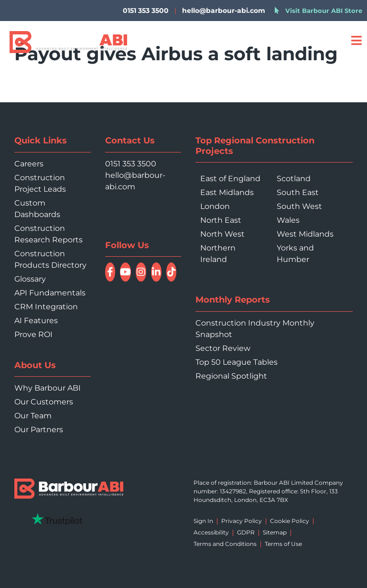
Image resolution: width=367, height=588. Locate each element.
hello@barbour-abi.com (224, 11)
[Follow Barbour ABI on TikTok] (172, 272)
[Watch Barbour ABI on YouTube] (125, 272)
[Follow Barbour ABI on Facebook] (110, 272)
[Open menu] (356, 40)
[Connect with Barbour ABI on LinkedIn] (156, 272)
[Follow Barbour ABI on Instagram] (141, 272)
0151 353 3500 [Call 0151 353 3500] (131, 164)
